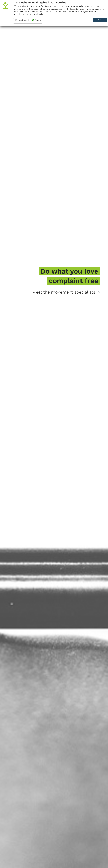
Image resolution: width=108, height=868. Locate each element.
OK (100, 20)
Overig (38, 20)
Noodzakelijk (24, 20)
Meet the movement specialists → (66, 292)
